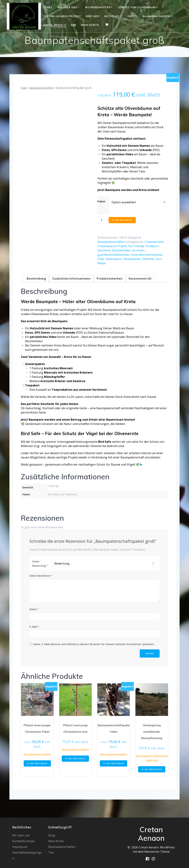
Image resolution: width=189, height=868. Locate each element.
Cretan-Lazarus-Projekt (62, 16)
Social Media (53, 25)
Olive (101, 259)
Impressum (20, 847)
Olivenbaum (114, 259)
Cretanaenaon (154, 242)
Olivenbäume (132, 259)
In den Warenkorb (123, 220)
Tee (51, 852)
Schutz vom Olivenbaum (137, 7)
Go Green (138, 250)
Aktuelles (112, 16)
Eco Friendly (136, 246)
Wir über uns (67, 7)
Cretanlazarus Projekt (112, 246)
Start (48, 7)
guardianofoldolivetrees (114, 255)
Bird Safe (93, 16)
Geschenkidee (121, 250)
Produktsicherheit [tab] (110, 279)
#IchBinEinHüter (98, 7)
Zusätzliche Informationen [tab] (71, 279)
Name (34, 609)
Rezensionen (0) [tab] (140, 279)
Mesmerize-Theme (157, 851)
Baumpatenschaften (41, 88)
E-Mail (34, 627)
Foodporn (152, 246)
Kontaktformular (24, 841)
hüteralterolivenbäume (147, 255)
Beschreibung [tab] (36, 279)
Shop (131, 16)
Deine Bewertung (40, 563)
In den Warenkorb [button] (37, 764)
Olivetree (148, 259)
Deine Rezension (41, 576)
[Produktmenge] (103, 220)
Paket (101, 201)
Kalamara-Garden (156, 16)
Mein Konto (90, 25)
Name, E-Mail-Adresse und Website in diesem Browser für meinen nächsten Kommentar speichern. (94, 644)
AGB (73, 25)
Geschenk (104, 250)
